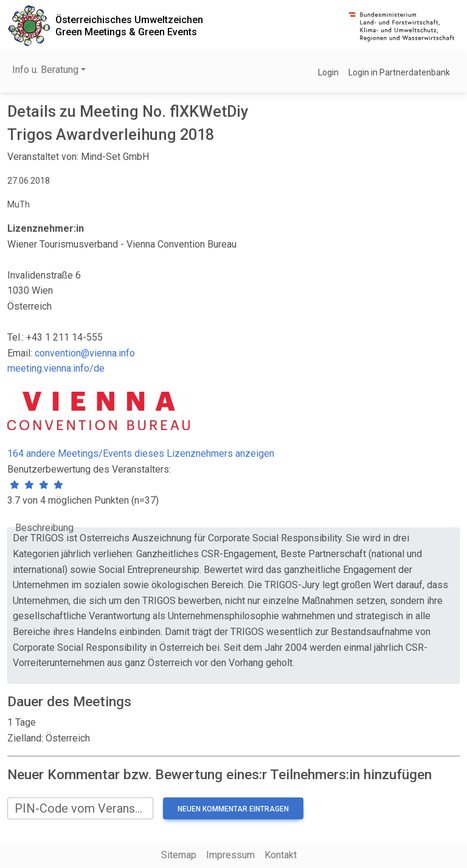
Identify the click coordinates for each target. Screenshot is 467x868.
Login (328, 72)
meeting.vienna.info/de (56, 368)
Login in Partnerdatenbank (399, 72)
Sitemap (179, 855)
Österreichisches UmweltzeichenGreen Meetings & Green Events (129, 26)
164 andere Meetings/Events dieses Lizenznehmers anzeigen (141, 453)
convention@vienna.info (85, 353)
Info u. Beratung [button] (45, 70)
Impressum (230, 855)
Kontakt (281, 855)
